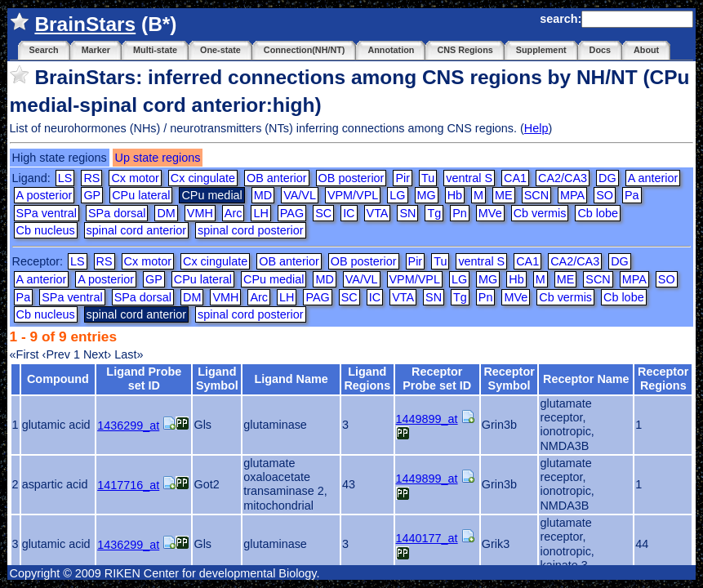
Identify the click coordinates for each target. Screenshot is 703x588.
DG (607, 178)
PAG (292, 213)
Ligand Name (291, 379)
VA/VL (300, 195)
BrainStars (85, 24)
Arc (234, 213)
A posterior (44, 195)
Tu (428, 178)
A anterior (653, 178)
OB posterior (351, 178)
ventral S (469, 178)
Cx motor (135, 178)
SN (407, 213)
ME (504, 195)
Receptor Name (586, 379)
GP (92, 195)
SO (605, 195)
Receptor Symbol (509, 379)
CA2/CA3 (563, 178)
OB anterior (277, 178)
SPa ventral (47, 213)
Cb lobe (598, 213)
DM (166, 213)
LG (397, 195)
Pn (460, 213)
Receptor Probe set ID (437, 379)
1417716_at (128, 485)
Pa (632, 195)
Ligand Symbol (217, 379)
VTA (378, 213)
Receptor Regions (663, 379)
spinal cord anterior (136, 230)
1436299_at (128, 425)
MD (263, 195)
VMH (200, 213)
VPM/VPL (353, 195)
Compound (58, 379)
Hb (455, 195)
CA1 (515, 178)
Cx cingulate (203, 178)
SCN (536, 195)
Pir (403, 178)
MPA (572, 195)
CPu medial (274, 279)
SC (323, 213)
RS (91, 178)
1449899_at (427, 419)
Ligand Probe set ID (144, 379)
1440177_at (427, 538)
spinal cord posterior (251, 230)
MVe (490, 213)
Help (536, 128)
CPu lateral (141, 195)
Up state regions (158, 158)
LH (260, 213)
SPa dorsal (117, 213)
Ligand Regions (367, 379)
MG (427, 195)
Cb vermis (540, 213)
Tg (434, 213)
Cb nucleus (46, 230)
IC (349, 213)
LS (65, 178)
